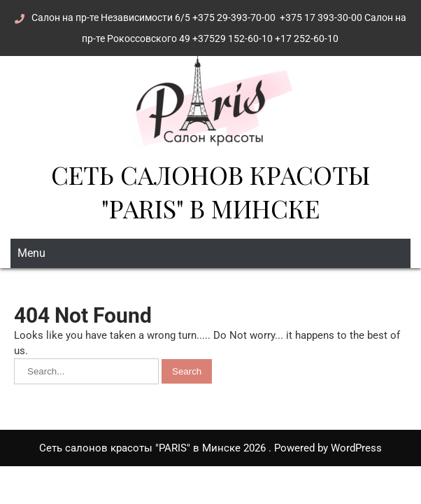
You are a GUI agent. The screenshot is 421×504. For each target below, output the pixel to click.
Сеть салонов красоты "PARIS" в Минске (210, 191)
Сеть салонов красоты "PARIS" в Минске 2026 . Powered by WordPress (210, 448)
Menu (31, 253)
